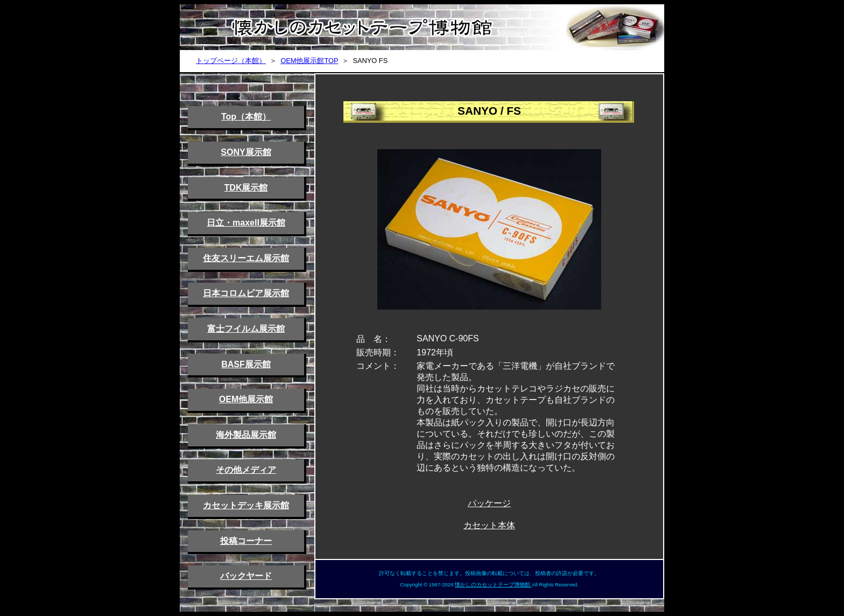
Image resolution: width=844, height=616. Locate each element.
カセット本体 (489, 525)
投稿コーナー (246, 541)
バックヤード (246, 576)
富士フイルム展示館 (246, 329)
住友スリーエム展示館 (246, 258)
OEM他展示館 (246, 399)
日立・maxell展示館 (246, 223)
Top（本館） (246, 117)
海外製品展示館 (246, 435)
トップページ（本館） (231, 61)
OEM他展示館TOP (309, 61)
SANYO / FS (489, 111)
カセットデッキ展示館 (246, 505)
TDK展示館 (246, 188)
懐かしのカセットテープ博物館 (493, 584)
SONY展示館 (246, 152)
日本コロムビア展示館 (246, 293)
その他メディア (246, 470)
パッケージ (489, 503)
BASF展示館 (246, 364)
